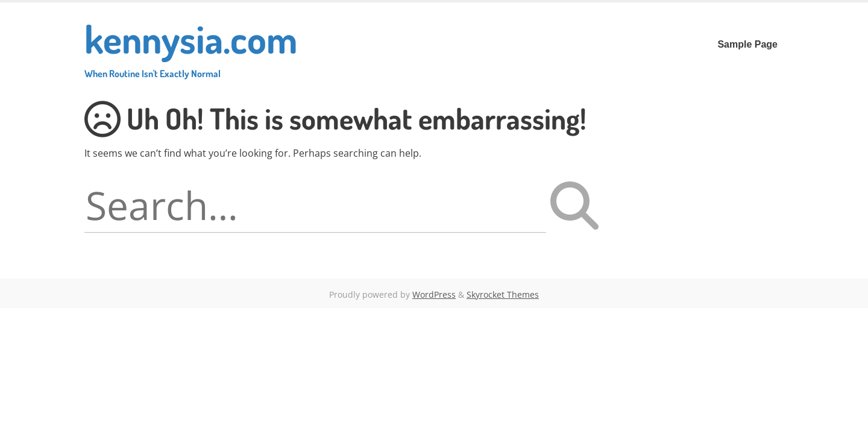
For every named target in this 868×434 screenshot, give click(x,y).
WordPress (434, 294)
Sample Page (747, 44)
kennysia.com (191, 47)
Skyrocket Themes (503, 294)
